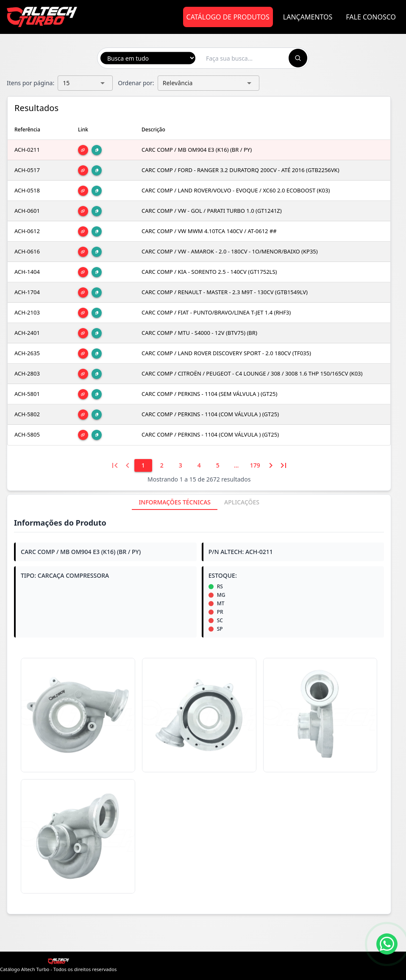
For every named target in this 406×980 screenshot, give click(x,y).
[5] (218, 465)
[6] (236, 465)
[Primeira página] (115, 465)
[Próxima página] (271, 465)
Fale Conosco (371, 17)
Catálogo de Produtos (228, 17)
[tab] (175, 502)
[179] (255, 465)
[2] (162, 465)
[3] (181, 465)
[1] (143, 465)
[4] (199, 465)
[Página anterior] (128, 465)
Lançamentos (308, 17)
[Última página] (284, 465)
